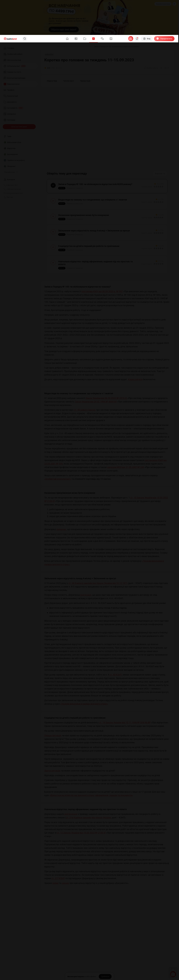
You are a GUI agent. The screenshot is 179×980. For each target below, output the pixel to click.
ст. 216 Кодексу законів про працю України (89, 817)
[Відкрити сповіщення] (137, 39)
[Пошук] (25, 39)
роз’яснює (86, 595)
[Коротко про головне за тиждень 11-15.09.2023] (74, 47)
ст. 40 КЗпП (116, 675)
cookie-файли (90, 977)
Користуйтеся (135, 379)
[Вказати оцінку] (155, 187)
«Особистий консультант (57, 479)
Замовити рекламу (163, 4)
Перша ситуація (53, 735)
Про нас (8, 197)
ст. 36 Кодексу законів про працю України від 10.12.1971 (98, 583)
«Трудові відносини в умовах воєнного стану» (84, 704)
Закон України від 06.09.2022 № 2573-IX (106, 398)
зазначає (61, 529)
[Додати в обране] (167, 68)
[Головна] (44, 47)
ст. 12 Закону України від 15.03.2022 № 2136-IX (81, 833)
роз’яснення (71, 814)
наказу (65, 883)
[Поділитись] (161, 68)
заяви (55, 883)
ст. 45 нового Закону (85, 410)
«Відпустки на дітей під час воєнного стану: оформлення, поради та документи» (91, 795)
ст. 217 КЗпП (58, 878)
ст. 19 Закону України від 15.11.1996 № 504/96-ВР (125, 723)
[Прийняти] (105, 977)
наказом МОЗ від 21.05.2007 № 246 (126, 467)
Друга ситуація (52, 771)
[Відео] (52, 47)
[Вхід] (147, 39)
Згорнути (160, 174)
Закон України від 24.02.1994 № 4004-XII (96, 402)
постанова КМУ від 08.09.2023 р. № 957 (102, 291)
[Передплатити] (164, 39)
